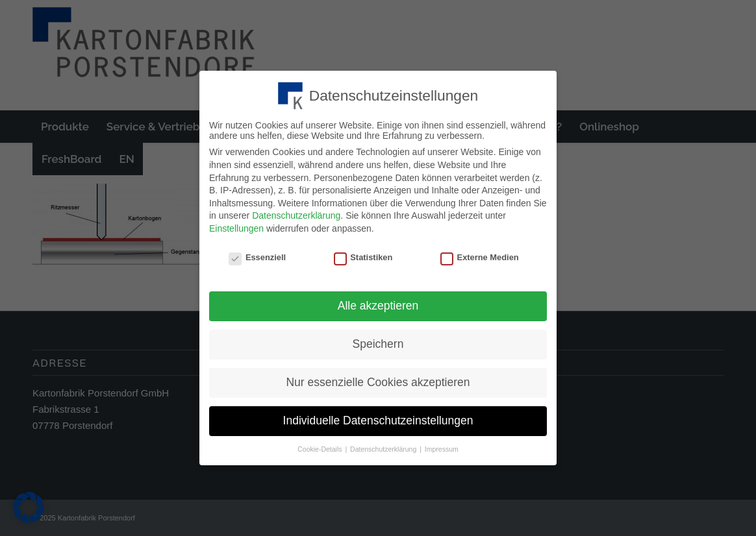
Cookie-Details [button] (321, 446)
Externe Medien (480, 254)
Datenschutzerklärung (296, 213)
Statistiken (363, 254)
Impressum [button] (442, 446)
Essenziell (257, 254)
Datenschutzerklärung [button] (384, 446)
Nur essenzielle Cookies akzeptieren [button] (378, 379)
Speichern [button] (378, 341)
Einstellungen (236, 225)
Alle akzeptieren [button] (378, 303)
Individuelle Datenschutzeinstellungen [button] (378, 417)
